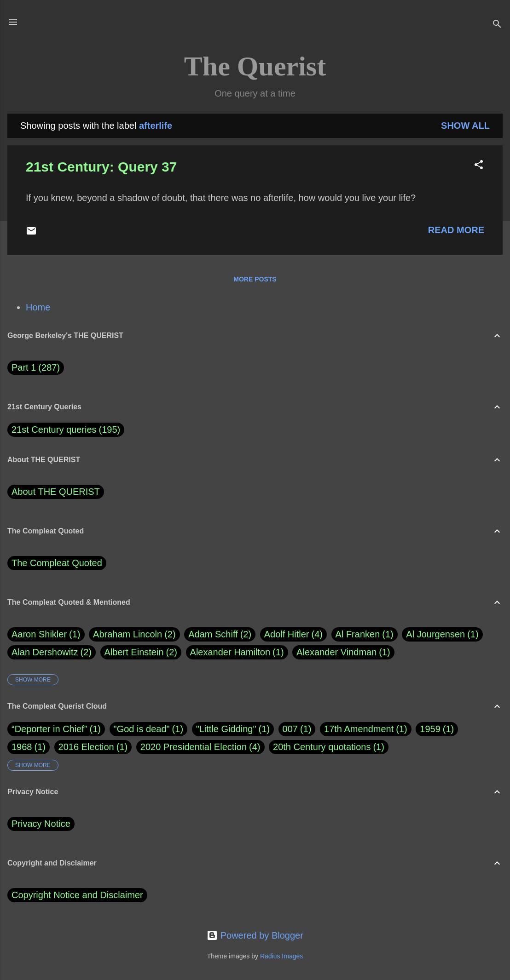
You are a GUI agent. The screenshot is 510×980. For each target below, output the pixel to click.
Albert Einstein (141, 652)
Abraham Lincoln (134, 634)
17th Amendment (359, 729)
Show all (465, 126)
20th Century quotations (322, 747)
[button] (479, 166)
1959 (430, 729)
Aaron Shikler (46, 634)
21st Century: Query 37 (101, 167)
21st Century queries (54, 430)
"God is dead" (142, 729)
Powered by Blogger (255, 935)
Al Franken (365, 634)
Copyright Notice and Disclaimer (77, 895)
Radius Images (281, 956)
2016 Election (86, 747)
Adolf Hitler (293, 634)
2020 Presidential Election (194, 747)
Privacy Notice (41, 824)
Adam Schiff (220, 634)
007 (290, 729)
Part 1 (36, 368)
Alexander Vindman (343, 652)
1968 (22, 747)
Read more (456, 230)
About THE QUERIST (56, 492)
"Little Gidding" (226, 729)
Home (38, 307)
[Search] (497, 25)
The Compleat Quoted (57, 563)
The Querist (255, 66)
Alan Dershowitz (52, 652)
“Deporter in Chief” (49, 729)
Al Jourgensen (442, 634)
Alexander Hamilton (237, 652)
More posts (255, 279)
